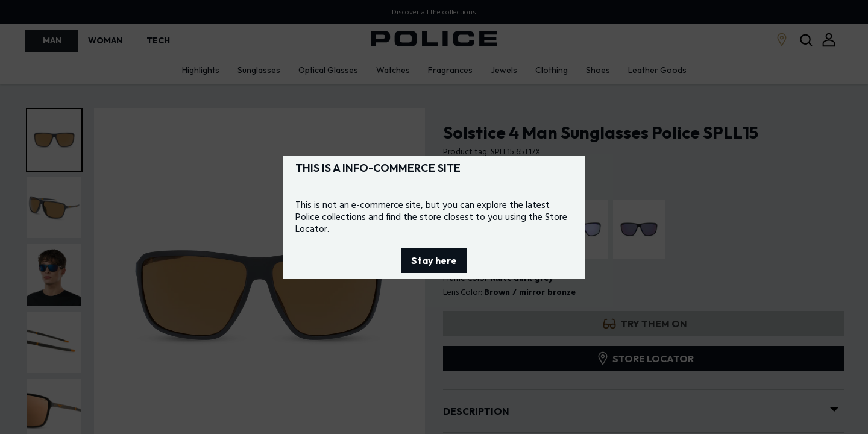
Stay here (434, 260)
